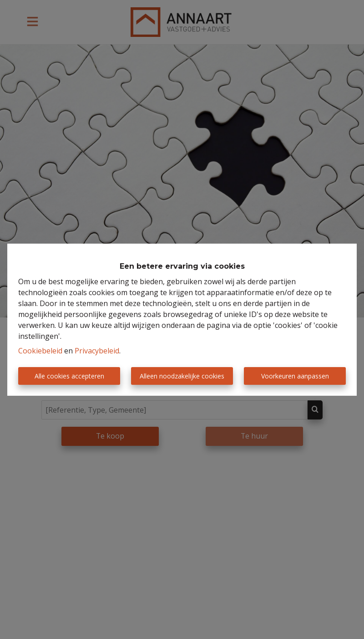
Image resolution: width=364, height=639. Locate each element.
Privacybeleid (97, 351)
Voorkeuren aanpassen (295, 376)
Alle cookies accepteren (69, 376)
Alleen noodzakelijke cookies (182, 376)
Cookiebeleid (40, 351)
